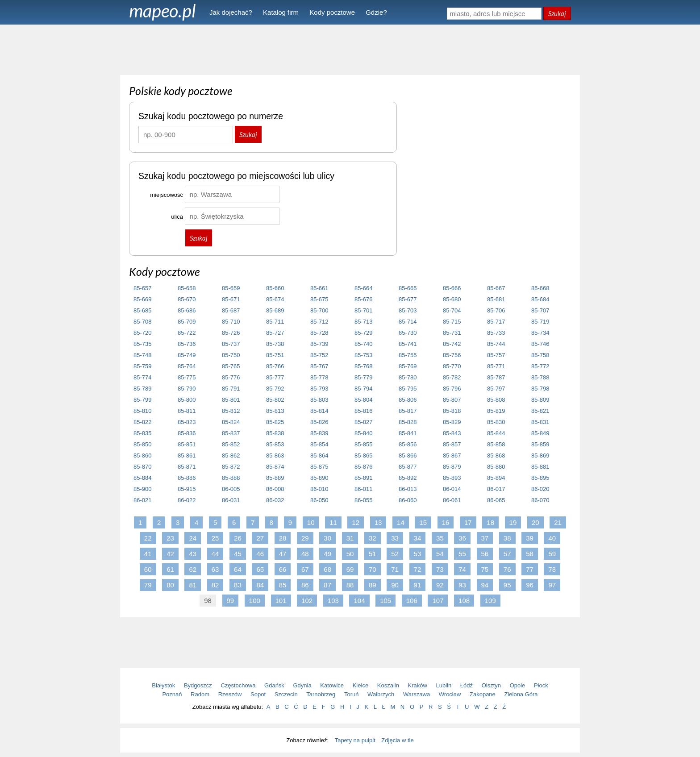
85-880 (496, 467)
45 (238, 554)
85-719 (540, 322)
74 (462, 569)
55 (462, 554)
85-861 (187, 455)
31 (350, 538)
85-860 (142, 455)
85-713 (363, 322)
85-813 (275, 411)
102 (307, 601)
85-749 (187, 355)
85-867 (452, 455)
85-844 (496, 433)
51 (373, 554)
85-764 (187, 366)
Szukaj (557, 13)
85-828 (408, 422)
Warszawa (417, 694)
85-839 (319, 433)
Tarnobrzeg (321, 694)
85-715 (452, 322)
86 (305, 585)
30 (327, 538)
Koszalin (388, 685)
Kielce (360, 685)
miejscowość (167, 195)
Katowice (332, 685)
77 (530, 569)
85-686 (187, 310)
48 (305, 554)
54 (440, 554)
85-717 (496, 322)
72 (418, 569)
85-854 (319, 444)
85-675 (319, 299)
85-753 (363, 355)
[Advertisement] (350, 49)
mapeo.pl (162, 11)
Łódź (467, 685)
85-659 (231, 288)
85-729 (363, 333)
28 (283, 538)
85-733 (496, 333)
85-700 (319, 310)
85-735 (142, 344)
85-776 (231, 377)
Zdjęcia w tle (397, 740)
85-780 (408, 377)
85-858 (496, 444)
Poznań (172, 694)
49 (327, 554)
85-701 (363, 310)
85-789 (142, 389)
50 (350, 554)
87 (327, 585)
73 (440, 569)
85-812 (231, 411)
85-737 (231, 344)
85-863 (275, 455)
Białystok (163, 685)
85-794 (363, 389)
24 (193, 538)
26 (238, 538)
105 (385, 601)
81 (193, 585)
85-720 (142, 333)
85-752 (319, 355)
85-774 (142, 377)
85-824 (231, 422)
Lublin (444, 685)
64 (238, 569)
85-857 (452, 444)
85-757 (496, 355)
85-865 (363, 455)
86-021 (142, 500)
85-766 (275, 366)
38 (507, 538)
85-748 (142, 355)
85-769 (408, 366)
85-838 (275, 433)
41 (148, 554)
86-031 (231, 500)
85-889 (275, 478)
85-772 (540, 366)
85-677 (408, 299)
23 (170, 538)
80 (170, 585)
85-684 (540, 299)
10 (311, 522)
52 (395, 554)
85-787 (496, 377)
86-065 (496, 500)
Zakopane (483, 694)
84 (260, 585)
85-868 (496, 455)
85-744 (496, 344)
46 (260, 554)
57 (507, 554)
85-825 (275, 422)
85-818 (452, 411)
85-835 (142, 433)
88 (350, 585)
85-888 (231, 478)
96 (530, 585)
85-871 (187, 467)
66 (283, 569)
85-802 (275, 400)
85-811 (187, 411)
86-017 (496, 489)
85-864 (319, 455)
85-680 (452, 299)
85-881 (540, 467)
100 (255, 601)
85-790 (187, 389)
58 (530, 554)
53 (418, 554)
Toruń (352, 694)
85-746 (540, 344)
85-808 (496, 400)
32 (373, 538)
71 (395, 569)
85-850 (142, 444)
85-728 (319, 333)
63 (215, 569)
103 (333, 601)
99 (231, 601)
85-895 (540, 478)
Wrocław (450, 694)
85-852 (231, 444)
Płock (541, 685)
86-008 (275, 489)
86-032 (275, 500)
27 (260, 538)
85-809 (540, 400)
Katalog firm (281, 12)
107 (438, 601)
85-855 (363, 444)
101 (281, 601)
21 (558, 522)
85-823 (187, 422)
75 (485, 569)
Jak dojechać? (231, 12)
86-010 (319, 489)
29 (305, 538)
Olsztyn (491, 685)
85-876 (363, 467)
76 (507, 569)
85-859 (540, 444)
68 (327, 569)
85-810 (142, 411)
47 (283, 554)
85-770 (452, 366)
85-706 (496, 310)
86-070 (540, 500)
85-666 (452, 288)
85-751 (275, 355)
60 (148, 569)
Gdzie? (376, 12)
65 (260, 569)
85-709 (187, 322)
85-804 (363, 400)
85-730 (408, 333)
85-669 (142, 299)
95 (507, 585)
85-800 (187, 400)
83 (238, 585)
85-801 (231, 400)
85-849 (540, 433)
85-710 (231, 322)
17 (468, 522)
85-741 (408, 344)
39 (530, 538)
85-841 (408, 433)
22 (148, 538)
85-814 (319, 411)
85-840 (363, 433)
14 (401, 522)
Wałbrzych (381, 694)
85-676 (363, 299)
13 (378, 522)
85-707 (540, 310)
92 (440, 585)
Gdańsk (274, 685)
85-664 (363, 288)
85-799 (142, 400)
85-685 (142, 310)
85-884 (142, 478)
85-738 (275, 344)
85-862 (231, 455)
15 (423, 522)
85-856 (408, 444)
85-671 (231, 299)
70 (373, 569)
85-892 (408, 478)
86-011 (363, 489)
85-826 (319, 422)
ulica (177, 217)
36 (462, 538)
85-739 (319, 344)
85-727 (275, 333)
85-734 (540, 333)
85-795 (408, 389)
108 (464, 601)
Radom (200, 694)
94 (485, 585)
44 (215, 554)
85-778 (319, 377)
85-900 (142, 489)
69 (350, 569)
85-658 (187, 288)
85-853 (275, 444)
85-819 (496, 411)
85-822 (142, 422)
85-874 (275, 467)
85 (283, 585)
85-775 (187, 377)
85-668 (540, 288)
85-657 (142, 288)
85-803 (319, 400)
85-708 (142, 322)
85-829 (452, 422)
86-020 (540, 489)
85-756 (452, 355)
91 (418, 585)
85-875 (319, 467)
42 (170, 554)
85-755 (408, 355)
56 (485, 554)
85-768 (363, 366)
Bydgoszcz (198, 685)
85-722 (187, 333)
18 (490, 522)
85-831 (540, 422)
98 (208, 601)
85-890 (319, 478)
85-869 (540, 455)
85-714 (408, 322)
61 (170, 569)
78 (552, 569)
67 (305, 569)
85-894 (496, 478)
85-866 (408, 455)
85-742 (452, 344)
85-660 (275, 288)
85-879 (452, 467)
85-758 (540, 355)
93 (462, 585)
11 (333, 522)
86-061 (452, 500)
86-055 (363, 500)
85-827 (363, 422)
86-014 (452, 489)
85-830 (496, 422)
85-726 (231, 333)
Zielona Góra (521, 694)
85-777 (275, 377)
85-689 (275, 310)
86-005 (231, 489)
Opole (518, 685)
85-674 (275, 299)
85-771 (496, 366)
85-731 (452, 333)
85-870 (142, 467)
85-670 (187, 299)
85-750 (231, 355)
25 (215, 538)
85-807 (452, 400)
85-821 (540, 411)
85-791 (231, 389)
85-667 (496, 288)
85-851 (187, 444)
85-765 (231, 366)
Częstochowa (238, 685)
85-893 (452, 478)
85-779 (363, 377)
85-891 (363, 478)
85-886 (187, 478)
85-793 (319, 389)
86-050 (319, 500)
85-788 (540, 377)
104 (359, 601)
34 (418, 538)
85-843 (452, 433)
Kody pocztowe (332, 12)
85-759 (142, 366)
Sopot (258, 694)
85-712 (319, 322)
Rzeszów (230, 694)
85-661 (319, 288)
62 (193, 569)
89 (373, 585)
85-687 (231, 310)
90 (395, 585)
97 (552, 585)
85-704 (452, 310)
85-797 (496, 389)
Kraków (418, 685)
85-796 (452, 389)
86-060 (408, 500)
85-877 (408, 467)
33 (395, 538)
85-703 (408, 310)
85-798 (540, 389)
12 (356, 522)
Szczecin (286, 694)
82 (215, 585)
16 (446, 522)
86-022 (187, 500)
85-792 (275, 389)
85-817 (408, 411)
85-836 (187, 433)
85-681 (496, 299)
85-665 (408, 288)
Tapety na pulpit (355, 740)
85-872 (231, 467)
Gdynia (302, 685)
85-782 (452, 377)
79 (148, 585)
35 (440, 538)
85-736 (187, 344)
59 (552, 554)
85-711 (275, 322)
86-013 (408, 489)
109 (490, 601)
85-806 (408, 400)
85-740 (363, 344)
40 (552, 538)
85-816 (363, 411)
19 (513, 522)
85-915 (187, 489)
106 (412, 601)
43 (193, 554)
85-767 (319, 366)
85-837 (231, 433)
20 (535, 522)
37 (485, 538)
